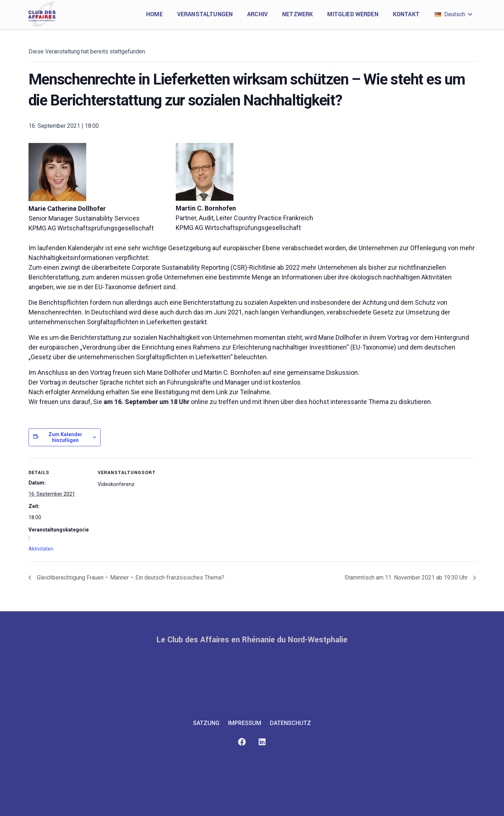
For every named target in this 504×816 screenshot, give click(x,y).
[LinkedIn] (262, 742)
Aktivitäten (41, 549)
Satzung (206, 723)
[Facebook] (242, 742)
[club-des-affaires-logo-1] (42, 14)
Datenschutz (290, 723)
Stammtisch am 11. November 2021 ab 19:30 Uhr (407, 578)
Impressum (245, 723)
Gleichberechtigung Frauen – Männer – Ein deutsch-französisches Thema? (130, 578)
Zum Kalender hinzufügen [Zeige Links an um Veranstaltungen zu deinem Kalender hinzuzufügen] (65, 437)
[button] (453, 14)
